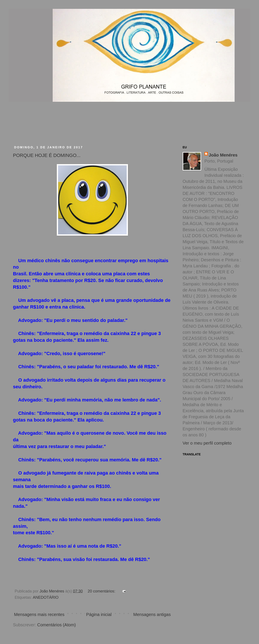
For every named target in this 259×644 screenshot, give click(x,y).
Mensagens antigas (152, 614)
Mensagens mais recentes (39, 614)
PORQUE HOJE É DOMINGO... (47, 155)
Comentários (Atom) (56, 625)
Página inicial (99, 614)
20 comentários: (102, 591)
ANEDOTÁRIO (46, 597)
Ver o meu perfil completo (207, 443)
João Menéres (223, 155)
